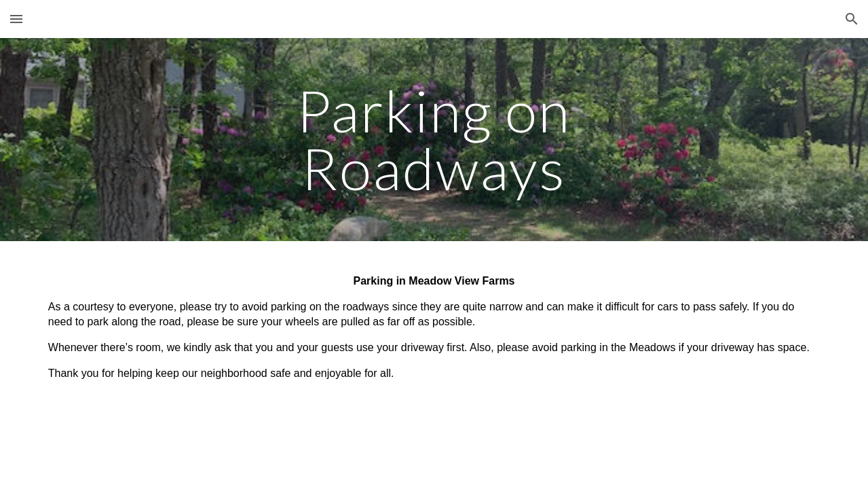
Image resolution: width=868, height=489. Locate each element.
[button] (16, 19)
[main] (434, 140)
